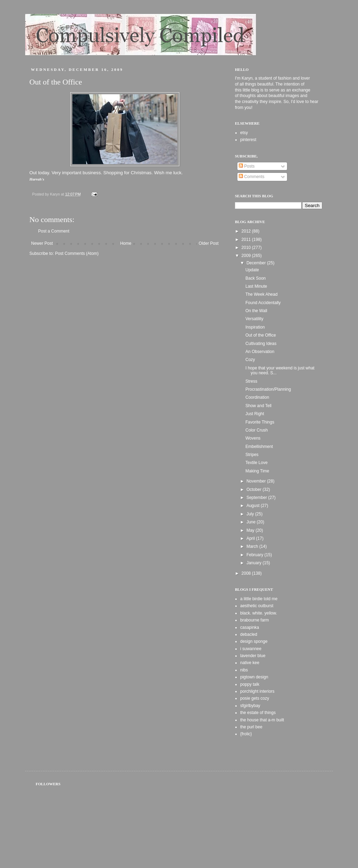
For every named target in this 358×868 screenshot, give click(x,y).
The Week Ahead (262, 294)
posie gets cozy (255, 698)
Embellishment (259, 447)
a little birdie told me (259, 599)
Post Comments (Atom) (77, 253)
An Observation (260, 352)
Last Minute (256, 286)
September (257, 498)
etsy (244, 133)
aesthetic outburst (257, 606)
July (251, 514)
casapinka (250, 627)
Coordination (257, 397)
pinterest (248, 140)
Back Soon (256, 278)
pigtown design (254, 677)
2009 (247, 256)
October (255, 490)
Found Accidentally (263, 303)
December (257, 263)
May (251, 530)
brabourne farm (255, 620)
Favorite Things (260, 422)
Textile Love (256, 463)
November (257, 481)
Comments (252, 177)
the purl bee (251, 727)
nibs (244, 670)
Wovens (253, 438)
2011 (247, 240)
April (251, 538)
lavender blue (253, 656)
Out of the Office (261, 335)
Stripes (252, 455)
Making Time (257, 471)
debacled (249, 634)
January (255, 563)
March (253, 546)
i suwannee (251, 649)
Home (126, 243)
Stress (251, 381)
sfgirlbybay (250, 706)
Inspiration (255, 327)
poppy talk (250, 684)
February (255, 555)
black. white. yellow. (259, 613)
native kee (250, 663)
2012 (247, 231)
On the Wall (256, 311)
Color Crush (257, 430)
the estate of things (258, 713)
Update (252, 270)
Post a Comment (54, 231)
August (254, 506)
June (252, 522)
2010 (247, 248)
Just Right (255, 414)
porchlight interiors (257, 691)
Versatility (254, 319)
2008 (247, 573)
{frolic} (246, 734)
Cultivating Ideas (261, 344)
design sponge (254, 641)
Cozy (250, 360)
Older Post (209, 243)
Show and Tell (259, 406)
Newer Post (42, 243)
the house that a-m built (262, 720)
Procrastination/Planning (268, 389)
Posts (247, 166)
